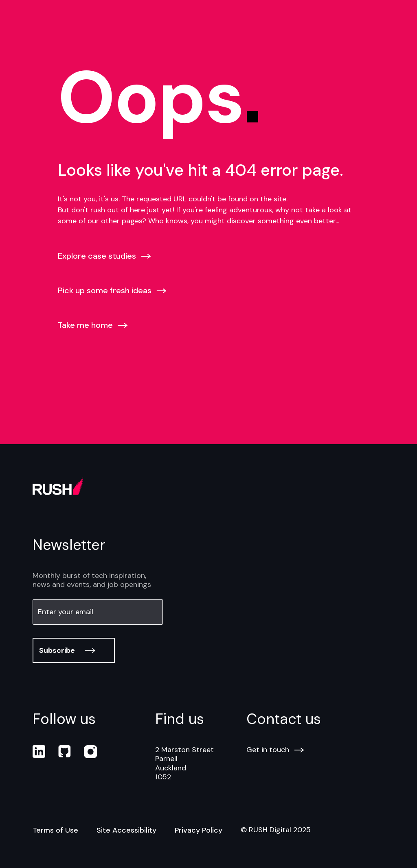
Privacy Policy (199, 830)
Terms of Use (55, 830)
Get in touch (275, 750)
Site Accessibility (126, 830)
